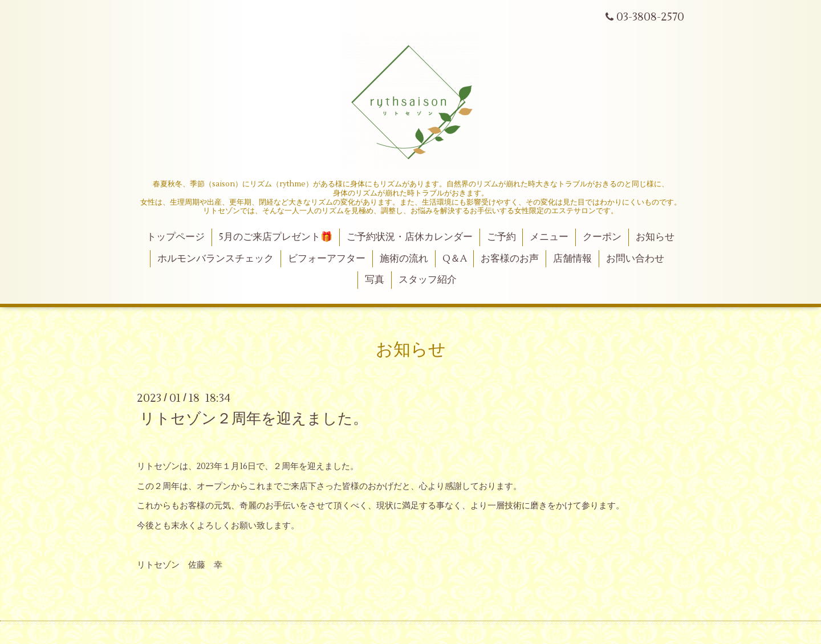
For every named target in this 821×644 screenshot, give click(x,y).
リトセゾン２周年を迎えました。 (254, 418)
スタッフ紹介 (428, 280)
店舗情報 (572, 259)
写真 (375, 280)
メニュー (549, 237)
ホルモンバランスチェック (216, 259)
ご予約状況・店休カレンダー (410, 237)
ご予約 (501, 237)
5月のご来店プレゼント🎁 (276, 237)
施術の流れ (404, 259)
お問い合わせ (635, 259)
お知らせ (655, 237)
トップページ (176, 237)
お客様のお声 (510, 259)
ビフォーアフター (327, 259)
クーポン (602, 237)
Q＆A (455, 259)
